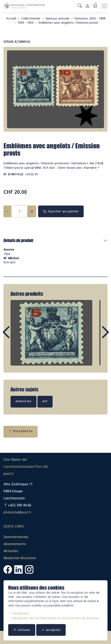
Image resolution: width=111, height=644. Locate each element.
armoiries (23, 401)
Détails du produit (18, 240)
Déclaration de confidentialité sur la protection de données (54, 618)
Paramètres (18, 613)
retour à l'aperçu (17, 41)
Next (94, 337)
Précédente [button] (21, 431)
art (45, 401)
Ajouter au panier (61, 211)
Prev (17, 337)
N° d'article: (14, 174)
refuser (22, 630)
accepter (51, 630)
